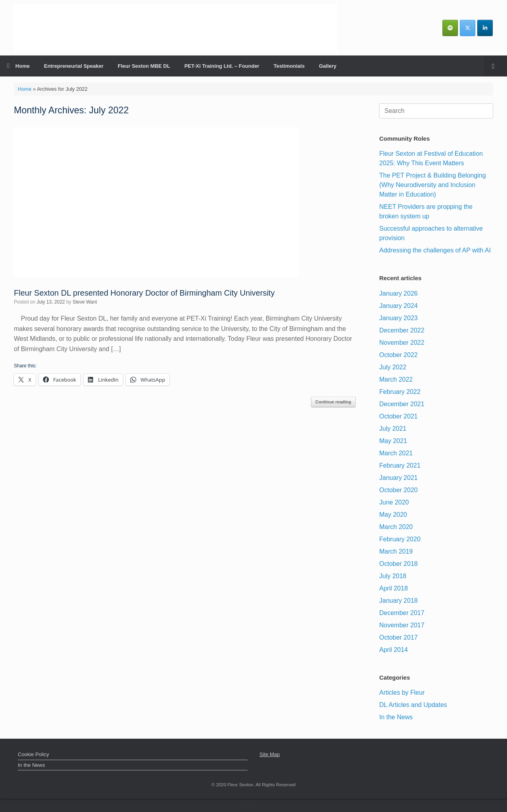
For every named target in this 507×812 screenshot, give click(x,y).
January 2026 (398, 293)
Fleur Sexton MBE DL (144, 66)
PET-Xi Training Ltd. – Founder (222, 66)
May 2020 (393, 515)
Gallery (328, 66)
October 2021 (398, 416)
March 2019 (396, 551)
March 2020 (396, 527)
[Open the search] (495, 66)
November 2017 (402, 625)
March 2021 (396, 453)
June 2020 (394, 502)
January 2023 (398, 318)
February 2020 (400, 539)
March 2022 (396, 379)
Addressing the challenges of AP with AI (435, 250)
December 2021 (402, 404)
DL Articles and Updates (413, 705)
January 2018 (398, 601)
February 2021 (400, 465)
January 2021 (398, 478)
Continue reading (333, 402)
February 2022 (400, 392)
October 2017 (398, 637)
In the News (396, 717)
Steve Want (85, 302)
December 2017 (402, 613)
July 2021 (393, 429)
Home (18, 66)
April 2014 (393, 650)
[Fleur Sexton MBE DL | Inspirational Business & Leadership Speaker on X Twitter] (468, 28)
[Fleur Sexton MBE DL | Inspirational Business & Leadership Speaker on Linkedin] (485, 28)
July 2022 (393, 367)
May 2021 (393, 441)
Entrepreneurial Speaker (74, 66)
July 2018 (393, 576)
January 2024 (398, 306)
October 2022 (398, 355)
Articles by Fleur (402, 693)
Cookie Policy (33, 754)
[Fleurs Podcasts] (450, 28)
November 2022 (402, 343)
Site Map (270, 754)
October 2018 (398, 564)
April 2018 (393, 588)
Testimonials (289, 66)
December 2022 (402, 330)
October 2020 (398, 490)
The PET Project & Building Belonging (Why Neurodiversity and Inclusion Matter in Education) (432, 185)
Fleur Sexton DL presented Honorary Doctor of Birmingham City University (144, 293)
